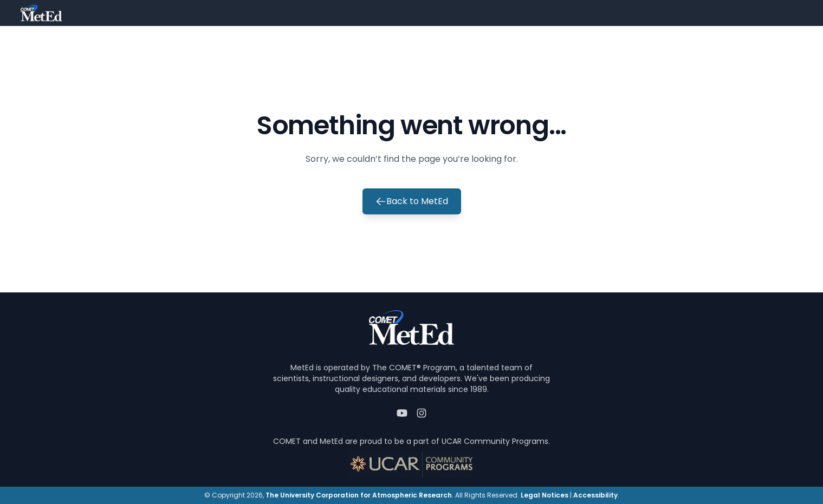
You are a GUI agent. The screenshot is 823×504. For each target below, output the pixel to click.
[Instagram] (422, 413)
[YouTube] (402, 413)
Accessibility (595, 495)
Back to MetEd (412, 201)
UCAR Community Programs (495, 441)
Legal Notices (545, 495)
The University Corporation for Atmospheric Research (359, 495)
